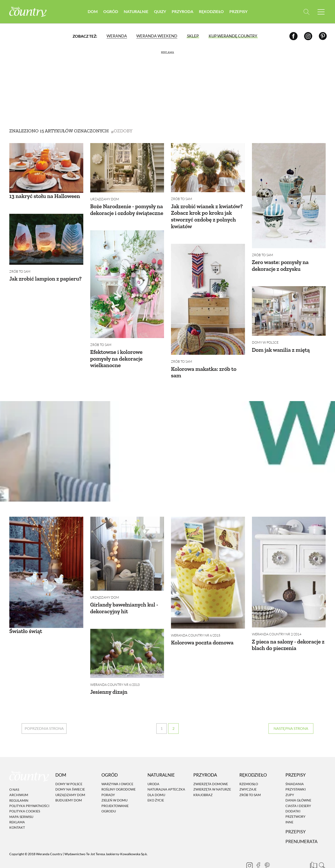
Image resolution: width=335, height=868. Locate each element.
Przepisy (238, 12)
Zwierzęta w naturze (212, 776)
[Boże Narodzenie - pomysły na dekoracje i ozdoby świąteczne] (127, 168)
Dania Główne (298, 786)
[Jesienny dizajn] (127, 643)
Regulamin (19, 786)
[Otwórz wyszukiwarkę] (307, 12)
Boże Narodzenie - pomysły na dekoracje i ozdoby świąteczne (127, 210)
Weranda (117, 36)
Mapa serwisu (21, 803)
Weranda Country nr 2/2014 (277, 627)
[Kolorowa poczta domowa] (208, 566)
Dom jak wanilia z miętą (281, 346)
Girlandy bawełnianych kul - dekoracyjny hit (124, 601)
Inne (289, 808)
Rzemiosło (249, 770)
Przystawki (296, 776)
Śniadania (295, 770)
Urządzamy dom (105, 199)
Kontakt (17, 814)
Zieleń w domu (114, 786)
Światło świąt (26, 624)
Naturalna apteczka (166, 776)
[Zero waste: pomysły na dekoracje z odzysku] (289, 196)
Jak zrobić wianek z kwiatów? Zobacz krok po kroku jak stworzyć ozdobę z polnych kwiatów (207, 216)
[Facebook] (293, 36)
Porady (108, 781)
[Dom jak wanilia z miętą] (289, 307)
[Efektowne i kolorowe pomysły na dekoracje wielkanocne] (127, 281)
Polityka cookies (25, 797)
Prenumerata (301, 827)
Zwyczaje (248, 776)
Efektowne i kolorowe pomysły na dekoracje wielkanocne (116, 355)
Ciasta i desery (298, 792)
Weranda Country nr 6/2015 (196, 628)
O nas (14, 776)
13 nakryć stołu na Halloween (45, 196)
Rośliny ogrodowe (119, 776)
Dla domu (156, 781)
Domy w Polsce (265, 339)
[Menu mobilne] (321, 12)
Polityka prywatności (29, 792)
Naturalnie (136, 12)
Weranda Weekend (157, 36)
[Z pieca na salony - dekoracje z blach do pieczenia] (289, 565)
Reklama (17, 808)
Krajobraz (203, 781)
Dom (93, 12)
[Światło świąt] (46, 565)
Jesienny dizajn (109, 681)
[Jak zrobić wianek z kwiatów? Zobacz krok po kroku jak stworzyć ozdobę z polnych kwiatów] (208, 168)
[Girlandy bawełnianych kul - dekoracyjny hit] (127, 547)
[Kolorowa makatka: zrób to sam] (208, 296)
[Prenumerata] (313, 851)
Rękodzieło (211, 12)
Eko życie (156, 786)
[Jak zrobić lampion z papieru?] (46, 236)
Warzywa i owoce (117, 770)
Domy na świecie (70, 776)
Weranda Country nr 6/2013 (115, 674)
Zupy (290, 781)
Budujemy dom (69, 786)
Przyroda (183, 12)
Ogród (111, 12)
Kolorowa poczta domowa (202, 635)
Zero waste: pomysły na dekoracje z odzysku (280, 265)
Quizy (160, 12)
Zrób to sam (182, 199)
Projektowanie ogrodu (115, 794)
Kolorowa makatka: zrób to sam (204, 369)
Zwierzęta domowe (211, 770)
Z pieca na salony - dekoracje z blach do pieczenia (288, 638)
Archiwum (19, 781)
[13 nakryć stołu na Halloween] (46, 168)
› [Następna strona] (291, 715)
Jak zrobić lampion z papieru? (45, 275)
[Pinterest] (323, 36)
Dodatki (293, 797)
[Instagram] (308, 36)
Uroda (153, 770)
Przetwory (295, 803)
